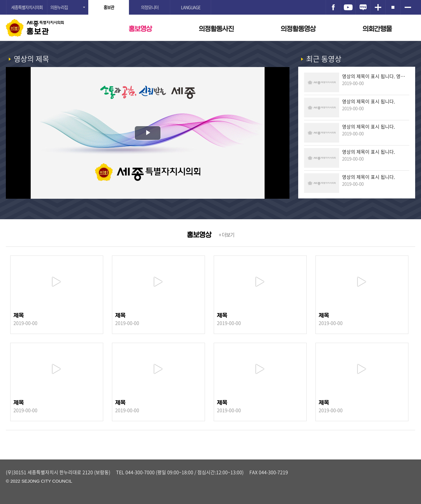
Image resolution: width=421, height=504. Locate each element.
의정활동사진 (216, 29)
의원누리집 (59, 7)
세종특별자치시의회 (27, 7)
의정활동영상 (298, 29)
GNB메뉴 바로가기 (210, 0)
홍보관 (38, 32)
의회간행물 (377, 29)
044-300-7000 (140, 472)
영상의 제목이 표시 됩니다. (369, 101)
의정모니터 (150, 7)
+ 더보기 (226, 235)
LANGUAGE (191, 7)
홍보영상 (140, 29)
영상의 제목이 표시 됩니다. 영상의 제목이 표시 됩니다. (376, 76)
